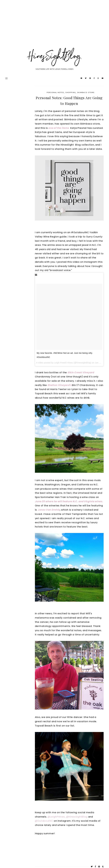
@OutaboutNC (44, 821)
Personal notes (55, 92)
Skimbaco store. (86, 92)
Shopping (71, 92)
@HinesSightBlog (77, 817)
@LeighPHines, (56, 817)
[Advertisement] (54, 27)
